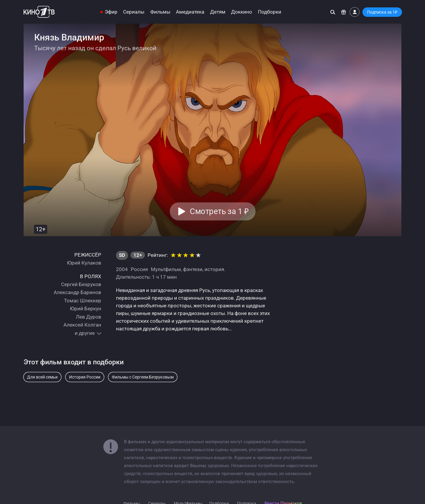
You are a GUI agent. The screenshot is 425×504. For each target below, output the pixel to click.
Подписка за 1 (382, 12)
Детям (218, 12)
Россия (139, 269)
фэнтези (193, 269)
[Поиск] (333, 12)
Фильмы (160, 12)
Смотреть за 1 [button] (219, 211)
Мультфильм (166, 269)
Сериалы (134, 12)
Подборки (270, 12)
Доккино (242, 12)
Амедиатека (190, 12)
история (214, 269)
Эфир (111, 12)
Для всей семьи (42, 377)
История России (85, 377)
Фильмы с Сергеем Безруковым (143, 377)
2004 (122, 269)
